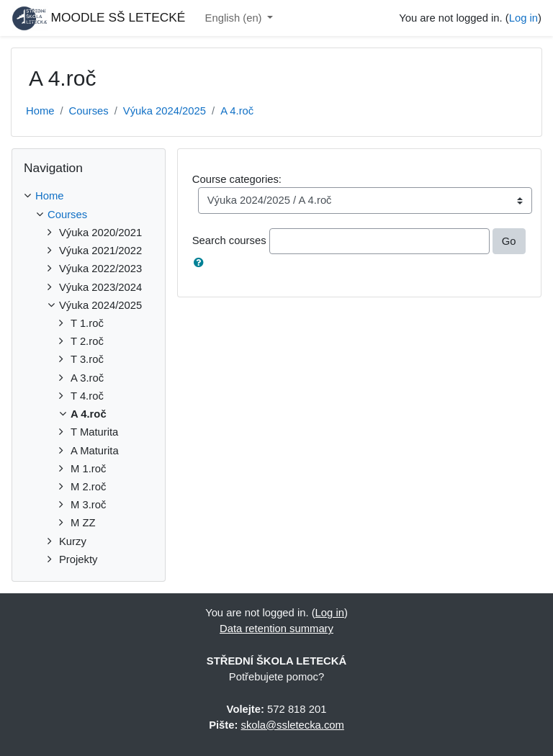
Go (509, 241)
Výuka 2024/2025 (165, 111)
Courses (89, 111)
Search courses (229, 240)
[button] (202, 263)
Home (40, 111)
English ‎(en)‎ (235, 18)
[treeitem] (89, 196)
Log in (523, 18)
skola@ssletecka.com (293, 725)
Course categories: (237, 179)
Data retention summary (276, 629)
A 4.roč (237, 111)
